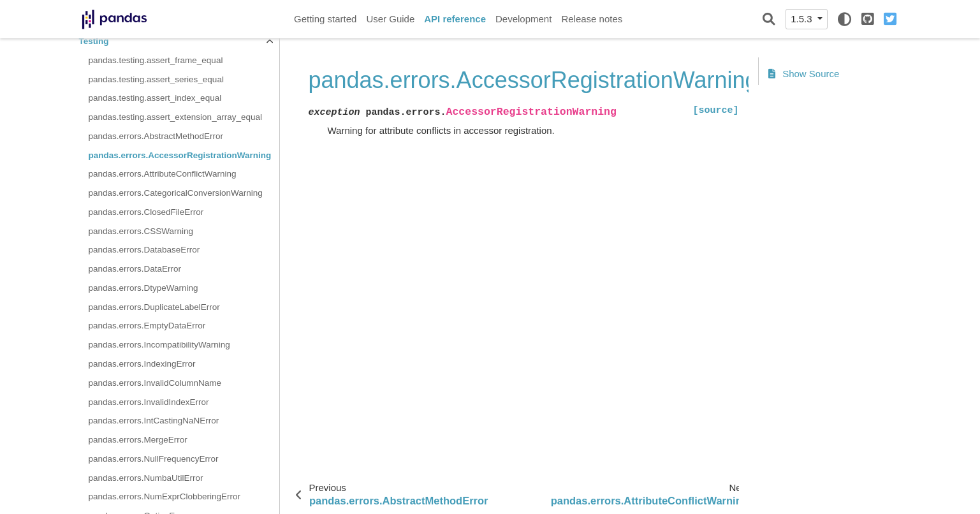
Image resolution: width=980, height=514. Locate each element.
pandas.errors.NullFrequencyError (154, 459)
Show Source (804, 74)
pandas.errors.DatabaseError (144, 250)
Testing (94, 41)
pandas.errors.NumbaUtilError (146, 478)
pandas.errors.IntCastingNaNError (154, 421)
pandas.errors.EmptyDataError (147, 326)
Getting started (325, 19)
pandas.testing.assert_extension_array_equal (175, 117)
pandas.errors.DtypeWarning (143, 288)
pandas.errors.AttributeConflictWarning (163, 174)
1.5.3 (803, 19)
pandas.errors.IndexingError (142, 364)
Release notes (592, 19)
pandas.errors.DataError (135, 269)
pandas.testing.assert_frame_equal (156, 60)
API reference (455, 19)
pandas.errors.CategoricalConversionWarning (176, 193)
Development (523, 19)
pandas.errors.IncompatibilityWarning (159, 345)
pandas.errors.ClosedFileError (146, 212)
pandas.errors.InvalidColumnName (155, 383)
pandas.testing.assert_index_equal (155, 98)
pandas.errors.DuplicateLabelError (154, 307)
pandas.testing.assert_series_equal (156, 79)
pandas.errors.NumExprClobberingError (165, 496)
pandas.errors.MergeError (138, 440)
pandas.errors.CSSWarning (141, 231)
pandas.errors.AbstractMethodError (156, 136)
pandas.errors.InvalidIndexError (149, 402)
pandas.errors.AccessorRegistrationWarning (180, 155)
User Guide (390, 19)
